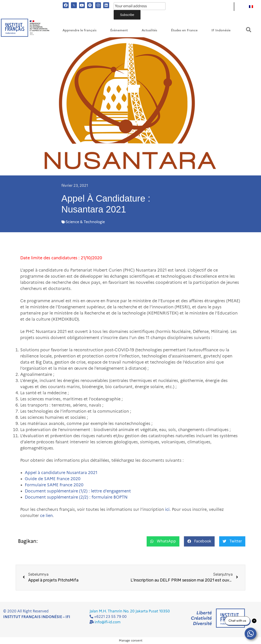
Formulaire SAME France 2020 (54, 485)
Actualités (149, 30)
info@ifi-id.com (108, 622)
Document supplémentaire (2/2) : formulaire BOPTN (76, 497)
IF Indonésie (221, 30)
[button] (249, 30)
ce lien (46, 516)
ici (167, 509)
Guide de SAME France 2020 (53, 479)
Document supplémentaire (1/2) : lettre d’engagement (78, 491)
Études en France (184, 30)
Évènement (119, 30)
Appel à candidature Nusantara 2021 (61, 473)
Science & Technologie (85, 222)
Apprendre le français (79, 30)
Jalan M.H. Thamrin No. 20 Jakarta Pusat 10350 (130, 611)
